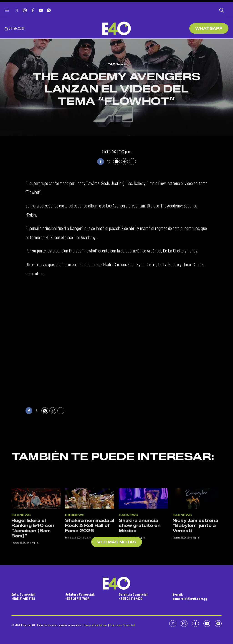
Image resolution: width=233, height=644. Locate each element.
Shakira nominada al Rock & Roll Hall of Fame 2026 (90, 558)
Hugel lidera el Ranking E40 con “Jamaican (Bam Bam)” (33, 560)
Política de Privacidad (122, 625)
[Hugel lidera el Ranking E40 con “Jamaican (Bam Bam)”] (36, 531)
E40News (117, 64)
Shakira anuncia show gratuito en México (140, 558)
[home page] (116, 28)
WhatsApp (209, 29)
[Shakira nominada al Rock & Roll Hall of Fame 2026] (90, 531)
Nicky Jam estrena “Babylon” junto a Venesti (195, 558)
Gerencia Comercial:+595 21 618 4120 (134, 596)
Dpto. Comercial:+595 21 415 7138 (23, 596)
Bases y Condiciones (96, 625)
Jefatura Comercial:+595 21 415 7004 (80, 596)
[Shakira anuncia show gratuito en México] (143, 531)
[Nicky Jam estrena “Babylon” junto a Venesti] (197, 531)
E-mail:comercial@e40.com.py (190, 596)
